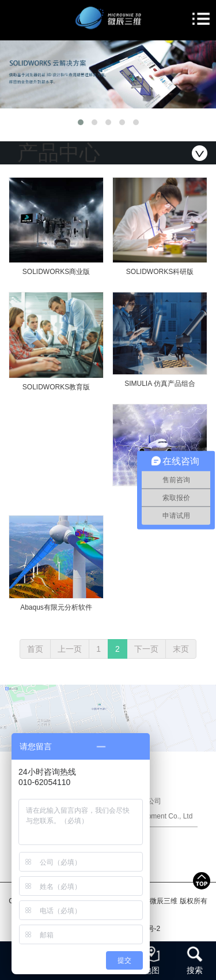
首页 (35, 649)
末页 (181, 649)
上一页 (70, 649)
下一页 (146, 649)
